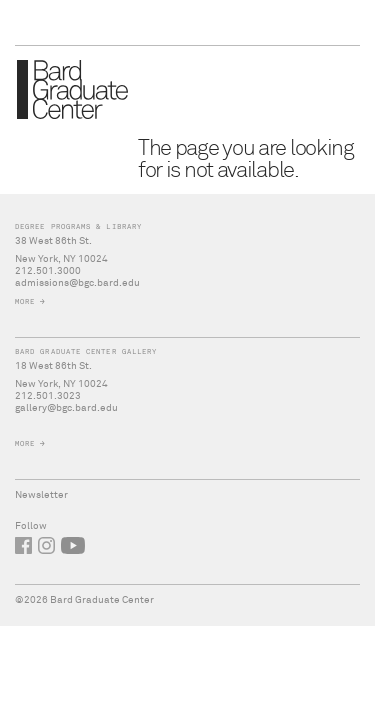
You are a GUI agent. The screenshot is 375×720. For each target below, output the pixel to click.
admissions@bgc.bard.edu (77, 283)
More (25, 301)
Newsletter (41, 495)
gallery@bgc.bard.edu (66, 408)
